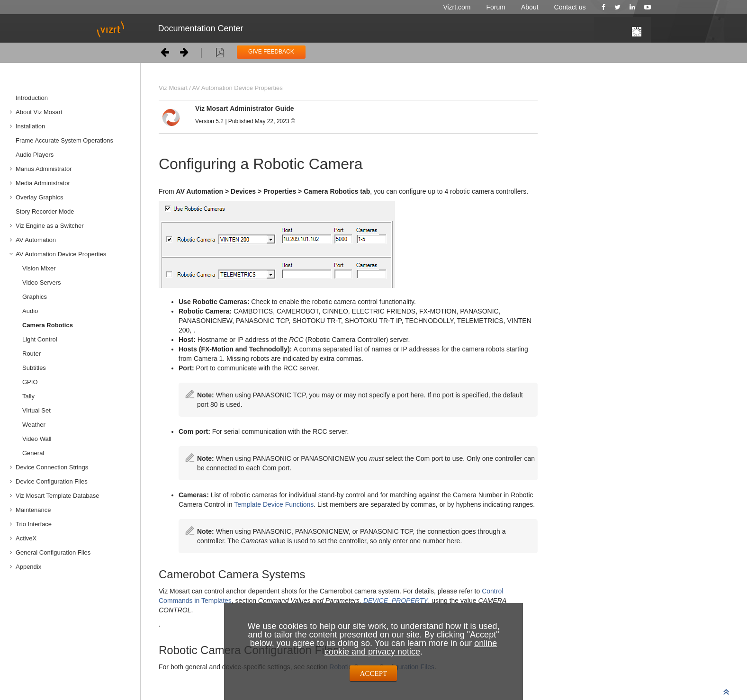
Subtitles (34, 368)
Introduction (32, 98)
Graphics (35, 297)
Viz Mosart (173, 88)
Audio (30, 311)
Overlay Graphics (39, 197)
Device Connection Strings (52, 467)
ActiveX (26, 538)
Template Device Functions (274, 504)
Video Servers (41, 283)
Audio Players (35, 155)
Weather (34, 425)
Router (31, 354)
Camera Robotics (48, 325)
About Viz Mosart (39, 112)
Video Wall (37, 439)
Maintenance (33, 510)
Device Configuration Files (52, 481)
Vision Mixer (39, 268)
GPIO (30, 382)
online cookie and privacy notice (411, 647)
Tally (28, 396)
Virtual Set (36, 410)
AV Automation (36, 240)
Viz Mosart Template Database (58, 496)
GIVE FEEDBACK (271, 52)
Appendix (28, 567)
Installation (30, 126)
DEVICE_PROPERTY (396, 601)
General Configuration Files (53, 552)
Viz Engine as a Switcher (50, 226)
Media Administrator (43, 183)
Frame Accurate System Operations (64, 140)
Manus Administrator (44, 169)
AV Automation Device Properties (61, 254)
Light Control (40, 339)
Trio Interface (34, 524)
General (33, 453)
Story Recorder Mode (45, 211)
